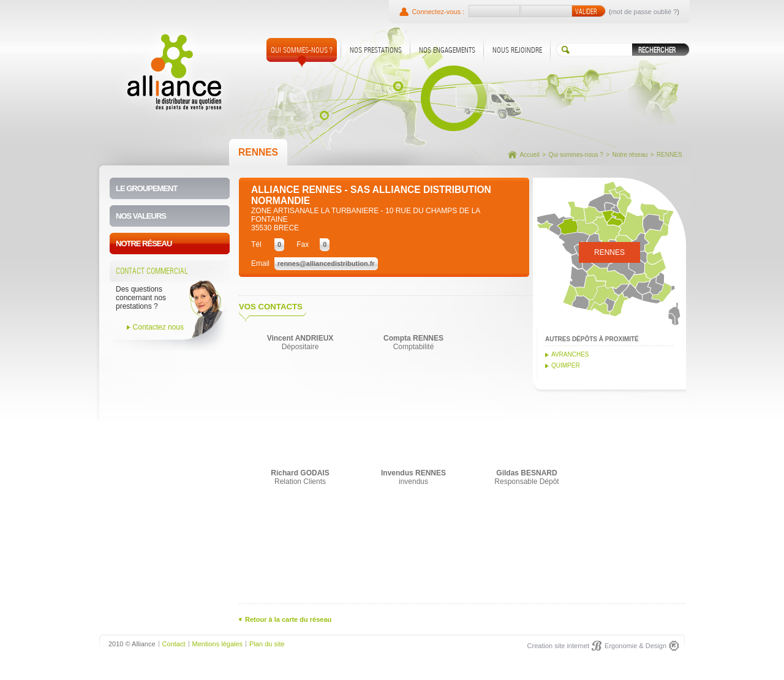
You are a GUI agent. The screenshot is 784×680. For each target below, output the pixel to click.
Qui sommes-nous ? (575, 155)
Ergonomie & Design (635, 646)
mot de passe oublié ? (644, 12)
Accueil (530, 155)
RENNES (669, 155)
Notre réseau (630, 155)
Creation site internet (559, 646)
